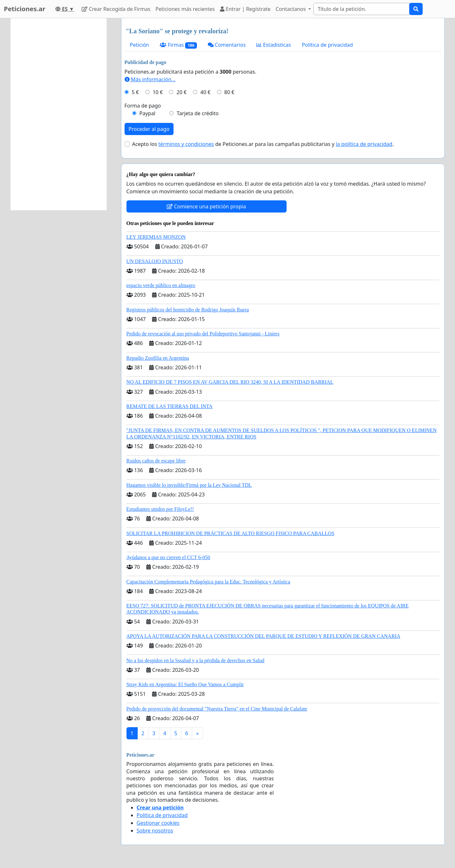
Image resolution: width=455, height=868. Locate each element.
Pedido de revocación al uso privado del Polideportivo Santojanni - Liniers (203, 334)
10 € (158, 92)
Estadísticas (274, 45)
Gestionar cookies (158, 823)
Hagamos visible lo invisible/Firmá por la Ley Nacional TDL (189, 485)
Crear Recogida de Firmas (116, 9)
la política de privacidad (364, 144)
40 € (206, 92)
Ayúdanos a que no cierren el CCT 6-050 (168, 557)
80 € (229, 92)
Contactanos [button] (291, 9)
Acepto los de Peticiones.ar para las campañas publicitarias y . (263, 144)
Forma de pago (143, 106)
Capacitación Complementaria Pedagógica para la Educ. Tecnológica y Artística (208, 582)
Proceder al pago (149, 129)
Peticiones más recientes (185, 9)
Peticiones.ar (24, 9)
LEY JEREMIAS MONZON (156, 237)
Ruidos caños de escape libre (156, 461)
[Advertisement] (59, 114)
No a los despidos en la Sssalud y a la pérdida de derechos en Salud (195, 660)
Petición (140, 45)
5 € (135, 92)
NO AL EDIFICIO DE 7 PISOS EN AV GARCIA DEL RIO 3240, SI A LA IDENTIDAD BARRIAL (230, 382)
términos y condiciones (186, 144)
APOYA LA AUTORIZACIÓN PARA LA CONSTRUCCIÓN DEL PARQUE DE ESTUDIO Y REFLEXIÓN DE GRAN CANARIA (263, 636)
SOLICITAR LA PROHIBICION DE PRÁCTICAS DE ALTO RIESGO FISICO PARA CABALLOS (231, 533)
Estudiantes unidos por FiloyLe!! (160, 509)
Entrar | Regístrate (245, 9)
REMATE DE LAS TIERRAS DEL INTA (170, 406)
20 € (182, 92)
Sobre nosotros (155, 831)
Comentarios (227, 45)
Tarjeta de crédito (198, 113)
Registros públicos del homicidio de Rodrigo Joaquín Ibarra (188, 310)
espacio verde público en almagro (161, 285)
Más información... (150, 79)
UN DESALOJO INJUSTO (155, 261)
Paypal (147, 113)
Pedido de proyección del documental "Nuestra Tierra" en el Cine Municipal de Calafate (217, 709)
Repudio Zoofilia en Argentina (158, 358)
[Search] (362, 9)
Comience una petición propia (206, 206)
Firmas (178, 45)
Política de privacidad (328, 45)
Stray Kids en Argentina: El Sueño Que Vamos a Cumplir (185, 684)
